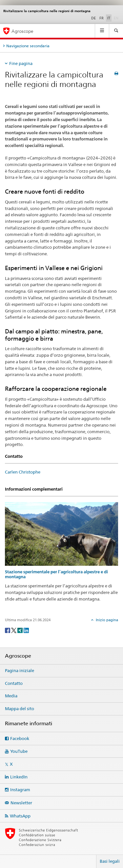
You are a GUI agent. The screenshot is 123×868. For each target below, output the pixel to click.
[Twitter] (14, 630)
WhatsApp (20, 816)
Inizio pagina (106, 620)
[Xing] (20, 630)
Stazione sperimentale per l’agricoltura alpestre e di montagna (56, 574)
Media (11, 696)
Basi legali (110, 861)
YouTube (19, 751)
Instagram (20, 790)
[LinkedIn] (26, 630)
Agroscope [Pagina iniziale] (22, 31)
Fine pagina (21, 63)
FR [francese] (102, 18)
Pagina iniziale (20, 670)
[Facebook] (8, 630)
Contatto (14, 683)
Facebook (20, 738)
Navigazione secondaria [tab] (28, 46)
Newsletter (21, 803)
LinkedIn (19, 777)
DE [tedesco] (93, 18)
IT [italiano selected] (109, 18)
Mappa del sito (20, 709)
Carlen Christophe (23, 472)
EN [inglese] (117, 18)
